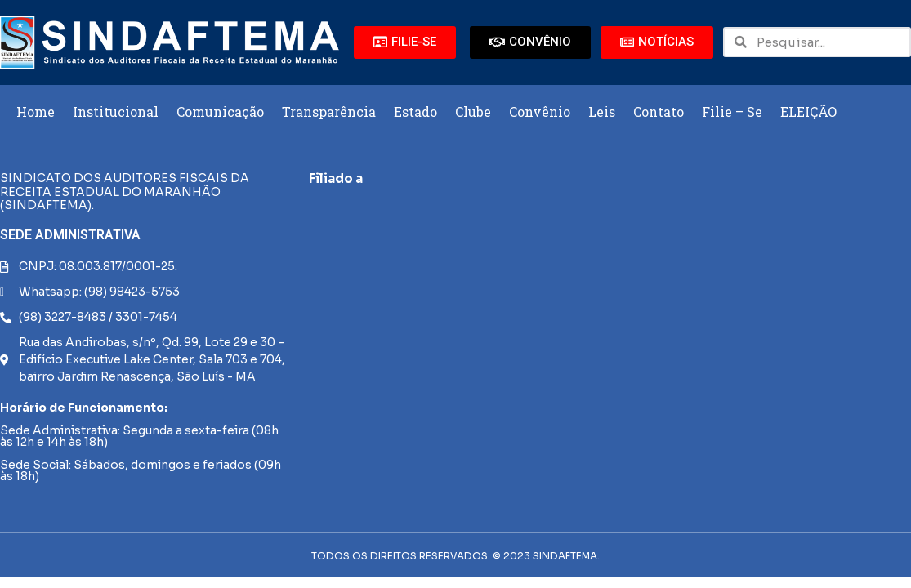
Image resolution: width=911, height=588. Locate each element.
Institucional (116, 111)
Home (36, 111)
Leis (602, 111)
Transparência (329, 111)
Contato (659, 111)
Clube (473, 111)
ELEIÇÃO (808, 111)
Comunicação (220, 111)
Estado (415, 111)
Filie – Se (732, 111)
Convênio (540, 111)
